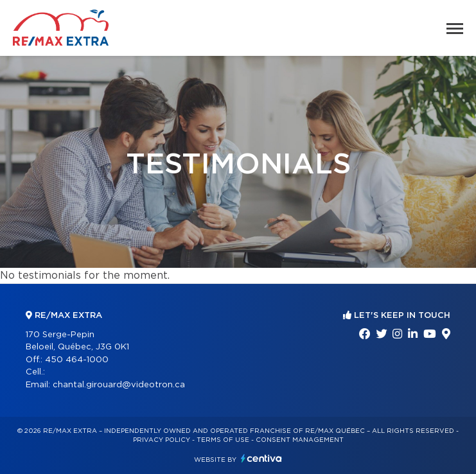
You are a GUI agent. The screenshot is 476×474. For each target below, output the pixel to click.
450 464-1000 (77, 360)
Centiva (261, 458)
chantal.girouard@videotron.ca (119, 385)
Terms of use (223, 440)
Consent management (300, 440)
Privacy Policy (162, 440)
